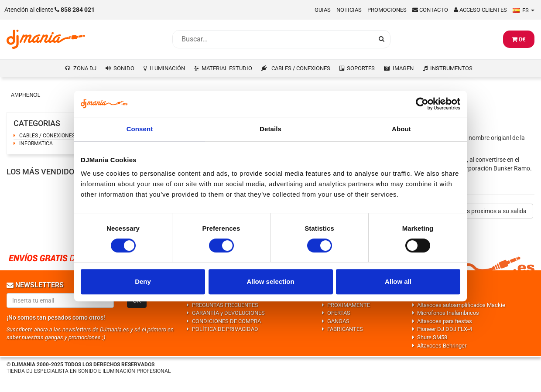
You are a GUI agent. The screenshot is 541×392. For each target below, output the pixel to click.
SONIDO (124, 68)
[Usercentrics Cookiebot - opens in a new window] (422, 104)
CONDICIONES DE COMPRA (226, 321)
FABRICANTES (345, 329)
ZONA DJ (85, 68)
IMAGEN (403, 68)
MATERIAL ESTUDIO (227, 68)
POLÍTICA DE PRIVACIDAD (225, 329)
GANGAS (338, 321)
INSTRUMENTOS (451, 68)
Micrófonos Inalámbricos (448, 313)
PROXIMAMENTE (349, 305)
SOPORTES (361, 68)
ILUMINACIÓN (167, 68)
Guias (323, 10)
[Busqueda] (273, 39)
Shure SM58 (432, 337)
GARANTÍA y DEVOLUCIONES (228, 313)
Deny (143, 281)
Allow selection (270, 281)
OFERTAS (339, 313)
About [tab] (401, 129)
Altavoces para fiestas (445, 321)
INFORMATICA (36, 143)
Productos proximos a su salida (484, 211)
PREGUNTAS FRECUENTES (225, 305)
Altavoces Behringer (442, 346)
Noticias (349, 10)
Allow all (398, 281)
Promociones (387, 10)
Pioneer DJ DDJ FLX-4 (445, 329)
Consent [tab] (140, 129)
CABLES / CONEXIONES (301, 68)
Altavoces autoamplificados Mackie (461, 305)
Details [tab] (270, 129)
